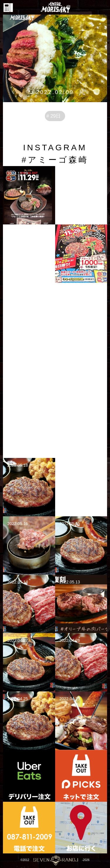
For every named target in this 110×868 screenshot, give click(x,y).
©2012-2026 (55, 860)
